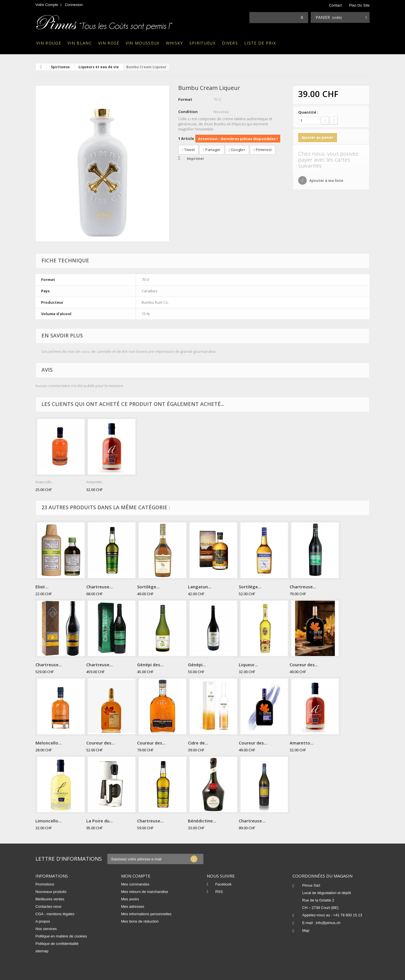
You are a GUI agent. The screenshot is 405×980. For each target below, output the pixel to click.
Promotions (45, 884)
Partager (212, 150)
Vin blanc (80, 43)
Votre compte (47, 5)
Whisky (175, 43)
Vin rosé (109, 43)
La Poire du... (100, 821)
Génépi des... (150, 665)
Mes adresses (133, 906)
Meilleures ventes (50, 899)
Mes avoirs (130, 899)
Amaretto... (95, 482)
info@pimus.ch (328, 923)
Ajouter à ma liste (326, 180)
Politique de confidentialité (57, 944)
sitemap (42, 951)
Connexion (74, 5)
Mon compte (136, 876)
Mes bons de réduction (140, 921)
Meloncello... (49, 743)
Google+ (237, 150)
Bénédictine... (202, 821)
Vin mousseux (143, 43)
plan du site (359, 5)
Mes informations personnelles (146, 914)
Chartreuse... (100, 587)
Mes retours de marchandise (145, 892)
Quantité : (308, 112)
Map (306, 930)
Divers (230, 43)
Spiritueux (202, 43)
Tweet (188, 150)
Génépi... (197, 665)
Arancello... (45, 482)
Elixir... (42, 587)
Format (185, 99)
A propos (43, 921)
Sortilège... (148, 587)
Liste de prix (260, 43)
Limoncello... (49, 821)
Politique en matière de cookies (61, 936)
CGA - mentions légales (55, 914)
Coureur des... (304, 665)
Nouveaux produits (51, 892)
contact (335, 5)
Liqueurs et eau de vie (99, 67)
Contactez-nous (48, 906)
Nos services (46, 929)
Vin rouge (49, 43)
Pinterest (263, 150)
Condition (188, 112)
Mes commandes (135, 884)
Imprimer (196, 158)
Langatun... (200, 587)
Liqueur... (248, 665)
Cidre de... (198, 743)
